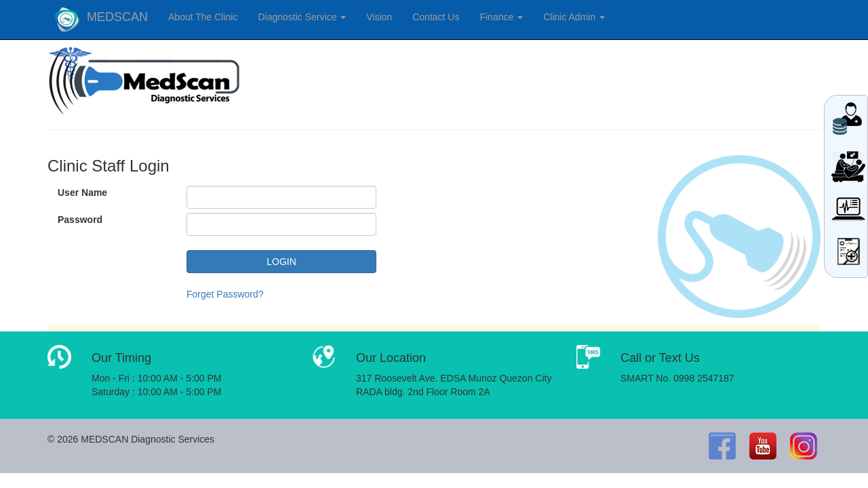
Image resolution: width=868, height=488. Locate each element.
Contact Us (436, 17)
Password (80, 220)
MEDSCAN (117, 17)
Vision (379, 17)
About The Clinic (203, 17)
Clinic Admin (574, 17)
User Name (82, 192)
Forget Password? (225, 294)
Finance (501, 17)
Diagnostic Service (302, 17)
